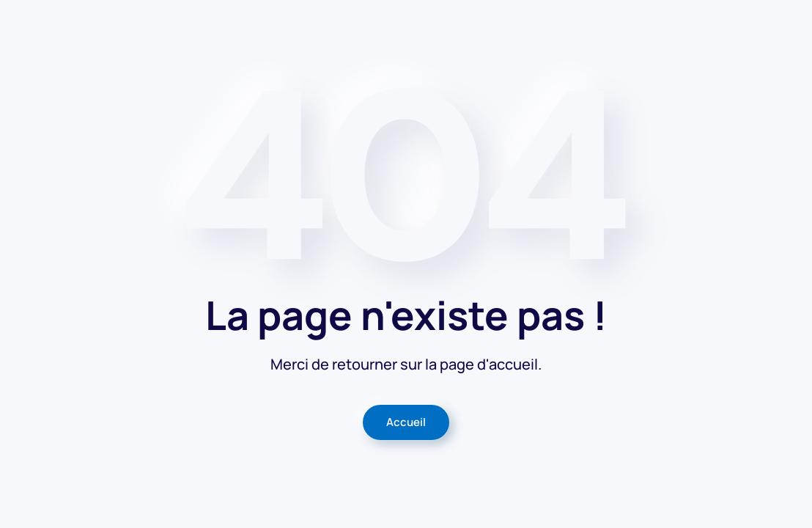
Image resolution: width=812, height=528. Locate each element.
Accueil (406, 422)
